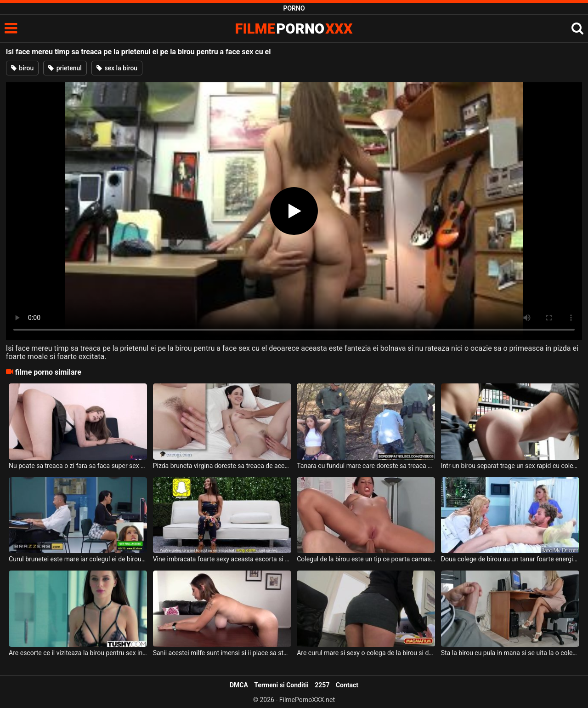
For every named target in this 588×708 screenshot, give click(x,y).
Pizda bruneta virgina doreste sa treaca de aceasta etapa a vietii (222, 466)
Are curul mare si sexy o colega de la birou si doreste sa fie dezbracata (366, 653)
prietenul (65, 68)
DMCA (239, 685)
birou (22, 68)
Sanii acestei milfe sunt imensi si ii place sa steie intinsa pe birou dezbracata (222, 653)
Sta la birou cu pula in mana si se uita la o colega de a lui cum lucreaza (510, 653)
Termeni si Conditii (281, 685)
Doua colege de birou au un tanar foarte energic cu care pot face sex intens (510, 559)
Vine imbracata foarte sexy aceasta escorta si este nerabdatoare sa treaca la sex (222, 559)
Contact (347, 685)
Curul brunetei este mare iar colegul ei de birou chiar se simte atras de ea (78, 559)
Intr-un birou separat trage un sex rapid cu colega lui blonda (510, 466)
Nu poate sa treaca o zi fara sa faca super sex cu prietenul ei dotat (78, 466)
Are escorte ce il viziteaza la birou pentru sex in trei (78, 653)
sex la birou (117, 68)
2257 (322, 685)
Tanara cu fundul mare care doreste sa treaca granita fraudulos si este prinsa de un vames (366, 466)
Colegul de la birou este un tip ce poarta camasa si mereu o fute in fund (366, 559)
